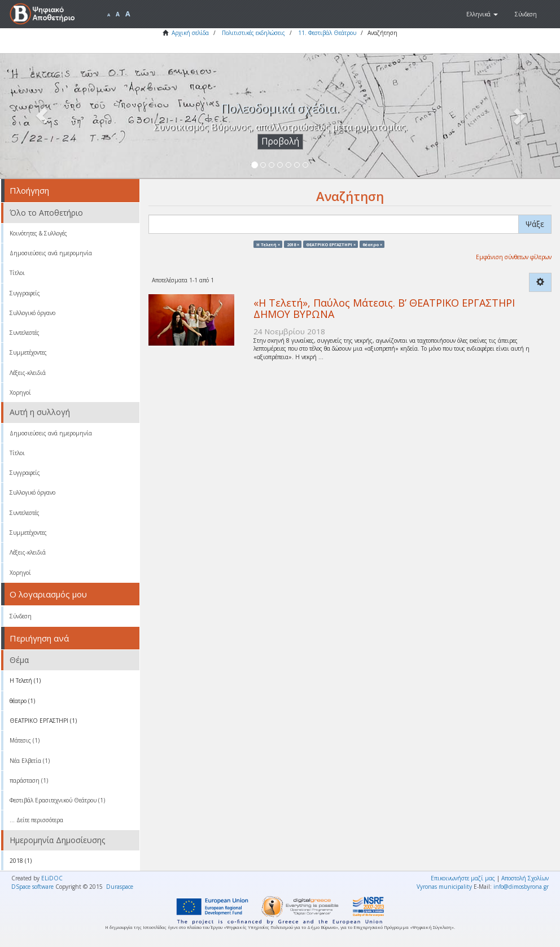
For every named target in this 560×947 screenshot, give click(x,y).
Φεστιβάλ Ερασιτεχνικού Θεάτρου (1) (57, 800)
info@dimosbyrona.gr (521, 887)
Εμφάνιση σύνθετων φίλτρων (514, 257)
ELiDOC (52, 878)
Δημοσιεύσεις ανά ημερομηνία (51, 253)
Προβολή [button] (280, 141)
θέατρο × (372, 244)
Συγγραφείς (25, 293)
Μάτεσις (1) (25, 740)
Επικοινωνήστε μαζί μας (463, 878)
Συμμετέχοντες (28, 352)
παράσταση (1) (29, 780)
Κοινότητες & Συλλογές (38, 233)
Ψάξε (535, 224)
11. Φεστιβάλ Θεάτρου (327, 33)
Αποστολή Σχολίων (525, 878)
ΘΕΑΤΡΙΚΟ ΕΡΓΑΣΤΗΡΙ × (331, 244)
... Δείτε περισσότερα (36, 820)
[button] (482, 14)
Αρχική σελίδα (190, 33)
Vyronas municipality (444, 887)
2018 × (293, 244)
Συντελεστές (25, 333)
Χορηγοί (20, 392)
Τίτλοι (17, 273)
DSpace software (32, 887)
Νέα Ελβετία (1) (30, 761)
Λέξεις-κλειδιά (28, 373)
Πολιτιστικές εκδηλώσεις (253, 33)
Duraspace (120, 887)
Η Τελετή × (268, 244)
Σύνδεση (21, 616)
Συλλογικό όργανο (32, 313)
